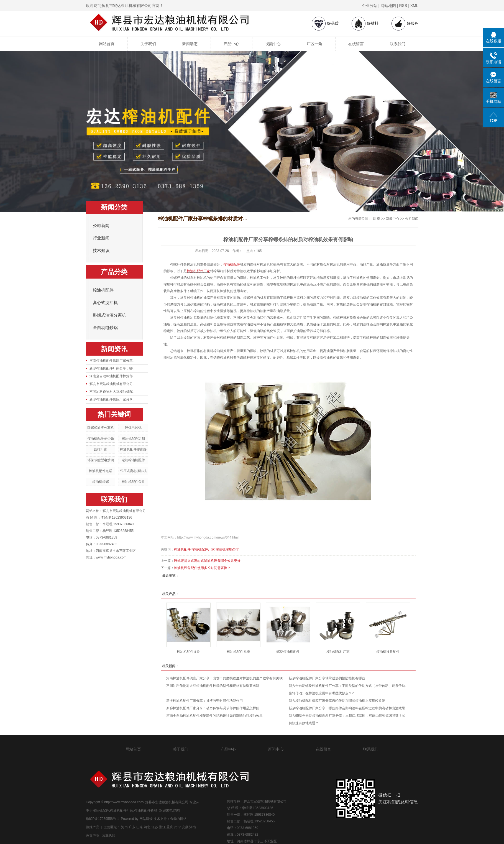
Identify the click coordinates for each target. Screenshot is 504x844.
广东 (132, 827)
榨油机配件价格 (146, 810)
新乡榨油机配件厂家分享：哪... (112, 368)
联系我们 (398, 44)
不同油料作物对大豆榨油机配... (112, 392)
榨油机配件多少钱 (101, 438)
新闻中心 (393, 219)
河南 (124, 827)
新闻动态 (190, 44)
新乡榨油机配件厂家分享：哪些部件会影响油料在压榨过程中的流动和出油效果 (347, 708)
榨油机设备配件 (388, 652)
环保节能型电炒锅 (101, 460)
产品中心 (231, 44)
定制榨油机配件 (133, 460)
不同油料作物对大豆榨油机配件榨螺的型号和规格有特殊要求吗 (213, 686)
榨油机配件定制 (133, 438)
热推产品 (93, 827)
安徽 (185, 827)
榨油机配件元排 (238, 652)
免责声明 (93, 835)
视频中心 (273, 44)
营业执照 (109, 835)
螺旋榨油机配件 (288, 652)
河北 (147, 827)
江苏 (155, 827)
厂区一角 (314, 44)
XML (414, 6)
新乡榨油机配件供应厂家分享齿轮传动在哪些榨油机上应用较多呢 (337, 701)
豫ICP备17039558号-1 (103, 819)
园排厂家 (101, 449)
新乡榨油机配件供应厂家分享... (112, 399)
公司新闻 (101, 226)
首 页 (376, 219)
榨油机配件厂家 (203, 549)
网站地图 (388, 6)
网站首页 (107, 44)
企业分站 (370, 6)
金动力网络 (178, 819)
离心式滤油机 (105, 303)
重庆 (170, 827)
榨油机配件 (103, 290)
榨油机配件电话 (101, 471)
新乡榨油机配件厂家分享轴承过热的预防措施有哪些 (327, 678)
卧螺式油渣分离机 (109, 315)
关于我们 (148, 44)
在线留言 (356, 44)
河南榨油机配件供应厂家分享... (112, 361)
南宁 (178, 827)
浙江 (162, 827)
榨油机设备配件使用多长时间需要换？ (202, 568)
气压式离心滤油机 (133, 471)
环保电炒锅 (133, 428)
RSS (403, 6)
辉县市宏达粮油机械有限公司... (112, 384)
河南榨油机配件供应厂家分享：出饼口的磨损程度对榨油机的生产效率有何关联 (224, 678)
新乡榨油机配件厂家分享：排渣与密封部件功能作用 (204, 701)
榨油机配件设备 (188, 652)
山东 (140, 827)
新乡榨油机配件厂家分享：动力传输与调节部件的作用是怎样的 (213, 708)
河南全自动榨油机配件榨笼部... (112, 376)
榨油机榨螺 (101, 482)
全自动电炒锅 (105, 328)
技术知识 (101, 251)
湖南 (193, 827)
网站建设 (146, 819)
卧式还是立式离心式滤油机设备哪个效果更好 (207, 561)
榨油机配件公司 (133, 482)
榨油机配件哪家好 (133, 449)
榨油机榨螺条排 (227, 549)
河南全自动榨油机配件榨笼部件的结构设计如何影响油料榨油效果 (214, 716)
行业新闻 (101, 238)
